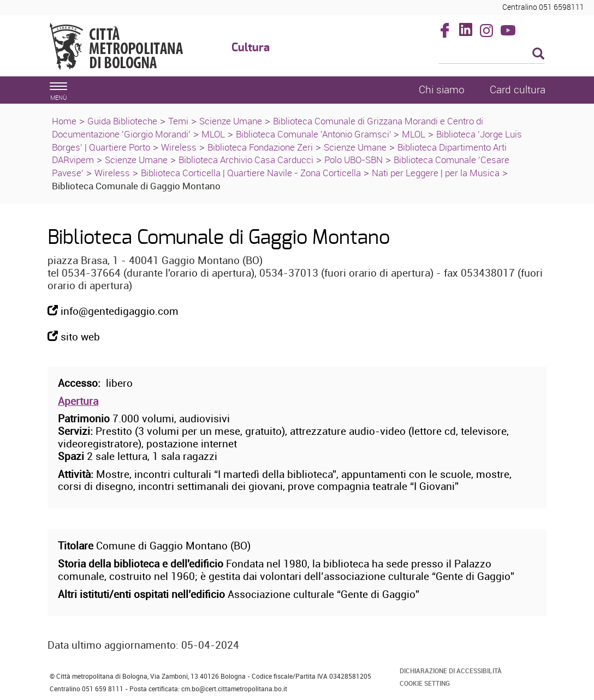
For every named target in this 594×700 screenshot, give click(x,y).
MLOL (213, 134)
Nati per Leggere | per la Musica (436, 173)
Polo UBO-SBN (354, 160)
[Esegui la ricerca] (538, 54)
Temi (178, 121)
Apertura (78, 401)
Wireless (179, 147)
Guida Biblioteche (122, 121)
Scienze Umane (231, 121)
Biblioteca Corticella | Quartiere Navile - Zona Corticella (251, 173)
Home (64, 121)
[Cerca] (492, 55)
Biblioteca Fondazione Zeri (260, 147)
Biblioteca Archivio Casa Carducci (246, 160)
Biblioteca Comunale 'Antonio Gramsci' (315, 134)
